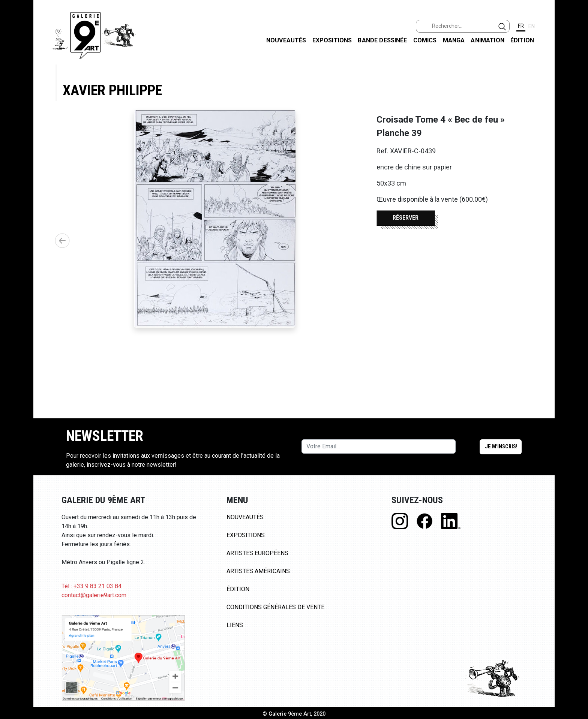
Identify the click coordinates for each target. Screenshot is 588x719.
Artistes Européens (257, 553)
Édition (522, 40)
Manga (454, 40)
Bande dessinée (382, 40)
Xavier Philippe (112, 90)
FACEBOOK (576, 58)
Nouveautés (286, 40)
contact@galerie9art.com (94, 595)
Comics (425, 40)
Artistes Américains (258, 571)
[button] (62, 241)
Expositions (332, 40)
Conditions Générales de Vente (275, 607)
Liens (235, 625)
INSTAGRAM (576, 96)
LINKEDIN (576, 134)
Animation (487, 40)
